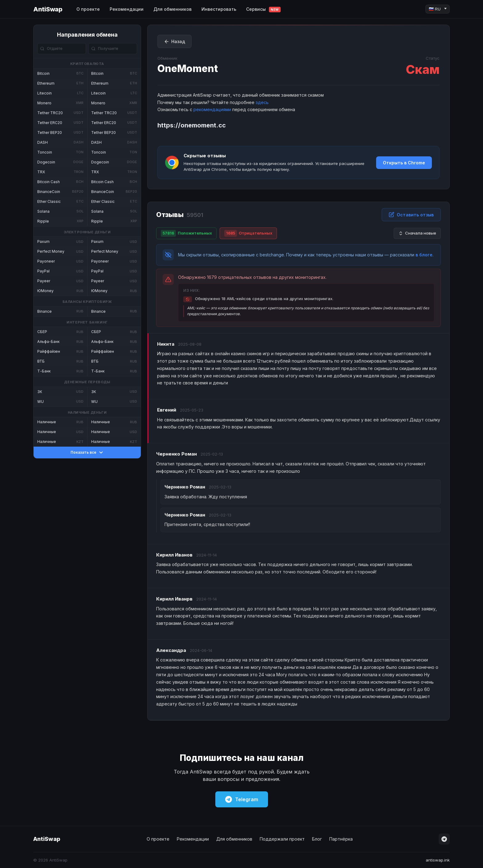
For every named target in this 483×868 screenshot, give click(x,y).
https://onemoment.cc (192, 125)
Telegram (242, 799)
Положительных (186, 233)
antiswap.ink (438, 860)
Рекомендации (127, 9)
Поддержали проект (282, 839)
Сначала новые (417, 233)
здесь (262, 102)
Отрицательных (248, 233)
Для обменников (172, 9)
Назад (175, 42)
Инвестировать (219, 9)
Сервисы (263, 9)
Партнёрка (341, 839)
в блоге (424, 255)
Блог (317, 839)
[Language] (438, 9)
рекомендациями (212, 109)
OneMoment (188, 68)
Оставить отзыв (411, 215)
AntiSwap (48, 9)
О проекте (88, 9)
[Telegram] (444, 839)
